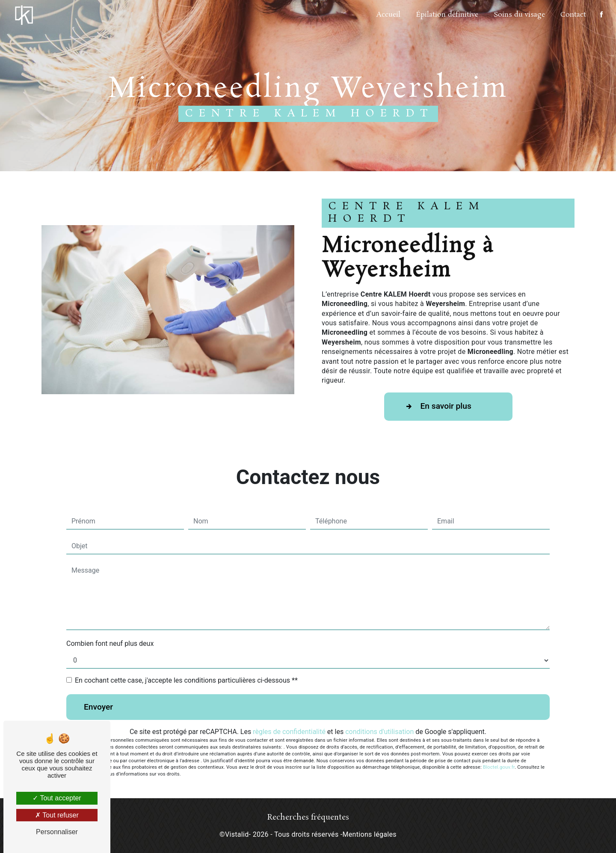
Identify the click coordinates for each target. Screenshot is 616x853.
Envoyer (98, 707)
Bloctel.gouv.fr (499, 767)
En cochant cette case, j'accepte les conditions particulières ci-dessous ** (186, 680)
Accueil (388, 15)
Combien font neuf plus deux (110, 643)
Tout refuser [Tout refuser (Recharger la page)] (57, 815)
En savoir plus (437, 407)
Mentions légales (370, 834)
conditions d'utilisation (379, 732)
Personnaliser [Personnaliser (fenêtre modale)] (57, 832)
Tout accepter (57, 798)
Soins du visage (519, 15)
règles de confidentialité (289, 732)
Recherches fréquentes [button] (308, 817)
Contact (573, 15)
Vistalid (237, 834)
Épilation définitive (447, 15)
